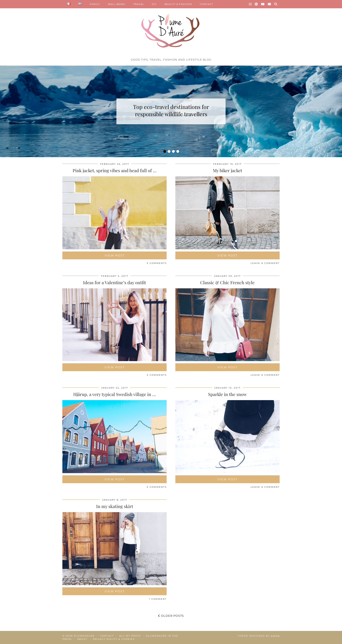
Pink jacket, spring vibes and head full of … (115, 170)
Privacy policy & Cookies (114, 639)
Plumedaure (84, 636)
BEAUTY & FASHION (178, 4)
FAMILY (95, 4)
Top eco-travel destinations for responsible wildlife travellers (171, 110)
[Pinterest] (256, 4)
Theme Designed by (259, 636)
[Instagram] (250, 4)
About (82, 639)
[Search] (276, 4)
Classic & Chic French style (227, 282)
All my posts (130, 636)
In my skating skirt (115, 506)
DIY (154, 4)
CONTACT (206, 4)
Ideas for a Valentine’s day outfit (115, 282)
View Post (115, 255)
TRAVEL (139, 4)
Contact (107, 636)
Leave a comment (265, 263)
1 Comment (158, 599)
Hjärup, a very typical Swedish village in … (115, 394)
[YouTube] (263, 4)
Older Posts (171, 616)
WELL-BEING (117, 4)
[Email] (269, 4)
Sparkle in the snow (227, 394)
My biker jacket (227, 170)
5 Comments (157, 263)
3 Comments (157, 375)
